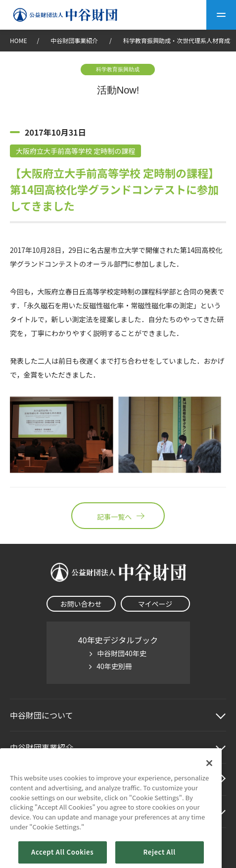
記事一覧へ (118, 516)
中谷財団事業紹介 (75, 40)
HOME (18, 40)
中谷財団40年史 (122, 653)
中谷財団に (42, 715)
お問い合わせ (81, 604)
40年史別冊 (114, 666)
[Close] (209, 781)
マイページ (155, 604)
